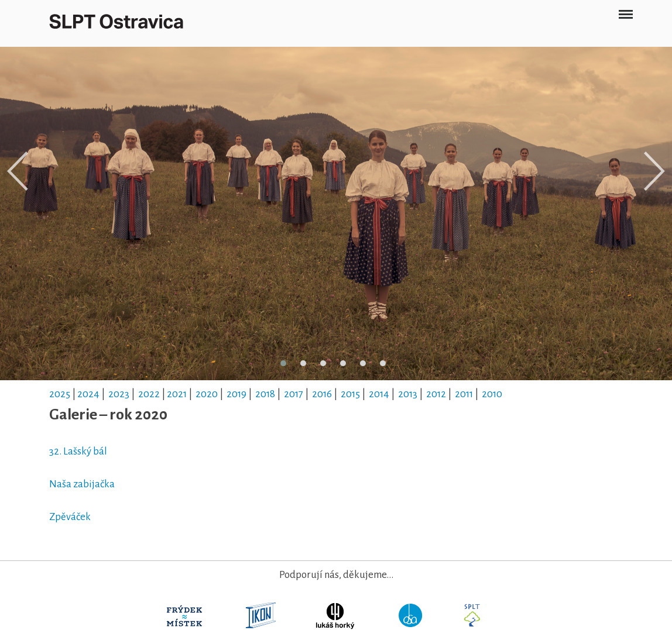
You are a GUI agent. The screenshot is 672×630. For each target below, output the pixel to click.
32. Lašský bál (79, 451)
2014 (379, 394)
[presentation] (18, 171)
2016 (322, 394)
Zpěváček (70, 517)
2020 (207, 394)
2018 (265, 394)
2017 (294, 394)
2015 (350, 394)
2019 (236, 394)
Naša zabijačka (82, 484)
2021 (177, 394)
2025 (60, 394)
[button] (283, 363)
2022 (149, 394)
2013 (408, 394)
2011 (464, 394)
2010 (492, 394)
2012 (436, 394)
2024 (88, 394)
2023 (119, 394)
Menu (625, 10)
